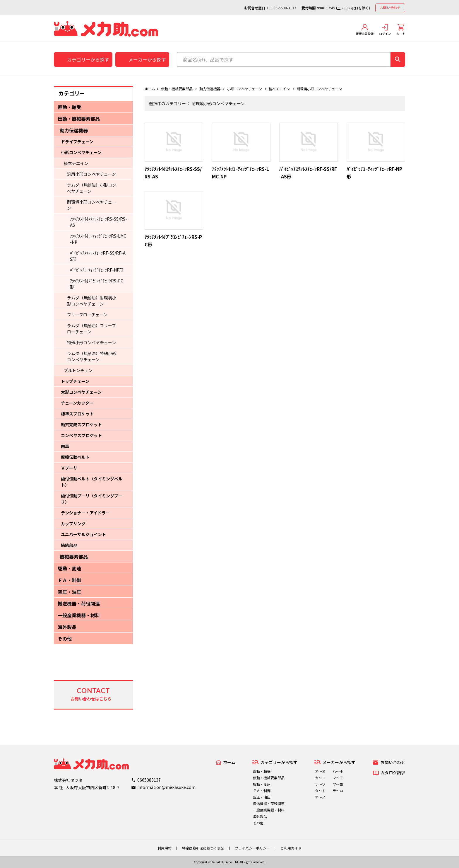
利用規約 (165, 848)
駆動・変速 (69, 568)
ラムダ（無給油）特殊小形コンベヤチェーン (92, 356)
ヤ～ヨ (338, 784)
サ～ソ (320, 784)
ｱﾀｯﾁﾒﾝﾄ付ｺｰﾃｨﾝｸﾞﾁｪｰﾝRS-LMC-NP (98, 239)
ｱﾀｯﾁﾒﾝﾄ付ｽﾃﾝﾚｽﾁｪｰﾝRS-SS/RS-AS (99, 222)
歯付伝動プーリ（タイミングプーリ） (92, 499)
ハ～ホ (338, 771)
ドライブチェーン (77, 141)
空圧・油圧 (69, 592)
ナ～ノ (320, 797)
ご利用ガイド (291, 848)
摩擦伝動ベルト (75, 457)
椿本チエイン (76, 163)
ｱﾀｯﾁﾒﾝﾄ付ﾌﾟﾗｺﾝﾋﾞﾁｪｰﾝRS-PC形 (97, 284)
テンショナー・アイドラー (85, 513)
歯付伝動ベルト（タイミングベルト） (92, 482)
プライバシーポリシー (252, 848)
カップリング (73, 523)
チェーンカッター (77, 403)
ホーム (150, 89)
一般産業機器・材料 (79, 615)
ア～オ (320, 771)
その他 (65, 639)
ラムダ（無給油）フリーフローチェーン (91, 329)
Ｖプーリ (69, 468)
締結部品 (69, 545)
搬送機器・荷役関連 (79, 603)
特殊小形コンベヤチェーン (91, 342)
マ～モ (338, 778)
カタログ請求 (393, 772)
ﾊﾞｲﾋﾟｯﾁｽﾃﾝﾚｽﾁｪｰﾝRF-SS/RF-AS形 (98, 256)
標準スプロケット (77, 414)
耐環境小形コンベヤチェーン (92, 205)
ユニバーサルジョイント (83, 534)
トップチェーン (75, 381)
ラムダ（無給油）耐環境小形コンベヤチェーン (92, 301)
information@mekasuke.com (166, 787)
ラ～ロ (338, 791)
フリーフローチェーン (87, 315)
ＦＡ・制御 (69, 580)
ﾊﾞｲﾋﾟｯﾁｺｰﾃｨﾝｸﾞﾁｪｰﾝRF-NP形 (97, 270)
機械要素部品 (74, 557)
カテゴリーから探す (88, 59)
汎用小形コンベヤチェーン (91, 174)
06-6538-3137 (285, 8)
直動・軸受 (69, 107)
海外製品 (67, 627)
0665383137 (149, 780)
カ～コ (320, 778)
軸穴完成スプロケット (81, 424)
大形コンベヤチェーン (81, 392)
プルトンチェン (78, 370)
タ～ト (320, 791)
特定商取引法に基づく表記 (203, 848)
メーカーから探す (147, 59)
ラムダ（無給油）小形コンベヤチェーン (92, 188)
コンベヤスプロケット (81, 435)
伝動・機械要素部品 (79, 119)
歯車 (65, 446)
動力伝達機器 (74, 130)
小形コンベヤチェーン (81, 152)
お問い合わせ (390, 7)
